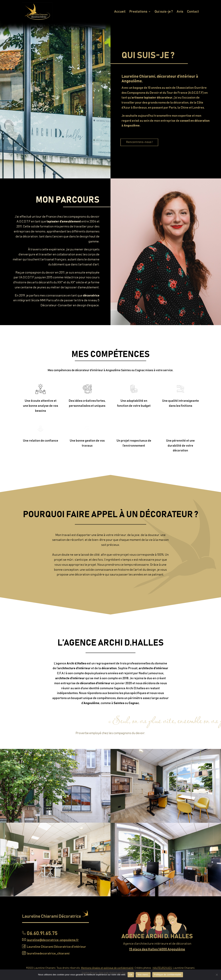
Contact (193, 12)
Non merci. (143, 975)
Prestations (138, 12)
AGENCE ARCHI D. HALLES (157, 936)
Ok (131, 975)
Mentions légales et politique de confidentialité (107, 968)
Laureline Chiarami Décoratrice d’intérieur (56, 947)
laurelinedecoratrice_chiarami (48, 954)
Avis (180, 12)
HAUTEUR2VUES (162, 968)
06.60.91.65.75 (42, 933)
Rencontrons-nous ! (146, 142)
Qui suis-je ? (164, 12)
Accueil (120, 12)
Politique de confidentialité (168, 975)
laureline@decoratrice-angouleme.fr (53, 940)
